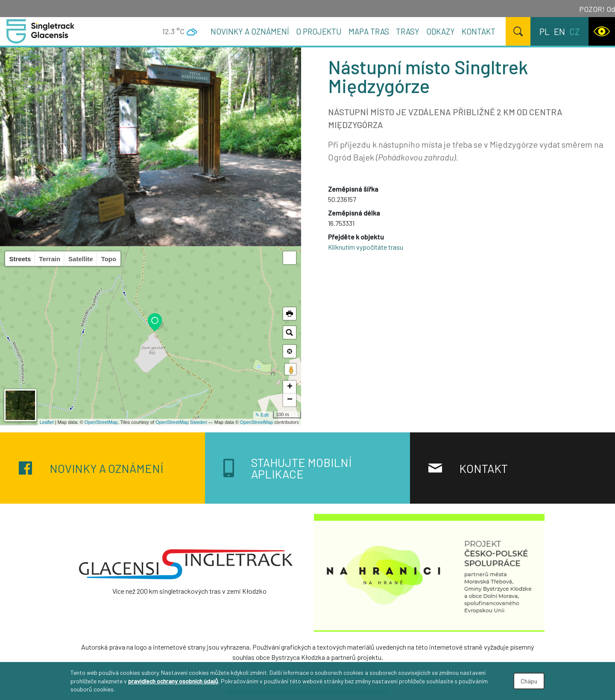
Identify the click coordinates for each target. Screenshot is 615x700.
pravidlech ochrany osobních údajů (173, 681)
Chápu (529, 681)
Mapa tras (369, 31)
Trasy (408, 31)
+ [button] (290, 387)
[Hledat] (518, 31)
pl (545, 31)
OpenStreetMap (101, 422)
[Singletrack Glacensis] (186, 564)
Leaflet (47, 422)
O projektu (319, 31)
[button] (290, 258)
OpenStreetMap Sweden (181, 422)
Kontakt (479, 31)
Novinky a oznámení (250, 31)
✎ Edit (262, 415)
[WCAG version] (602, 31)
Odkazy (441, 31)
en (559, 31)
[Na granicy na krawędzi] (429, 572)
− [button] (290, 400)
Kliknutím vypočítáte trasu (366, 247)
